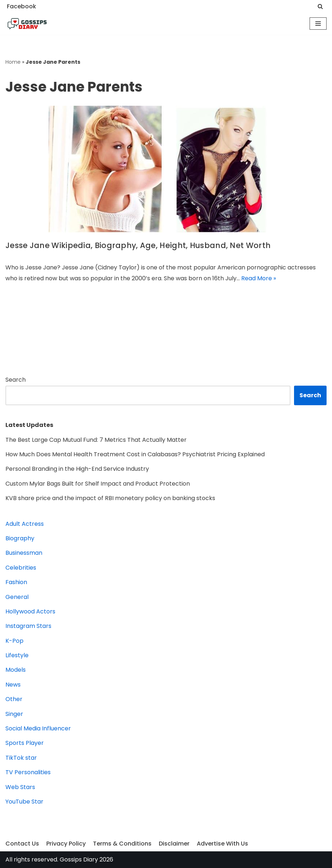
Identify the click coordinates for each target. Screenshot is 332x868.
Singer (14, 714)
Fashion (16, 582)
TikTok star (21, 758)
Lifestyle (17, 655)
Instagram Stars (28, 626)
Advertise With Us (222, 844)
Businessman (24, 553)
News (13, 685)
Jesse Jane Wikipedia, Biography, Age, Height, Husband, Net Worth (138, 245)
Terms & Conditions (122, 844)
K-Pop (14, 641)
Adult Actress (25, 524)
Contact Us (22, 844)
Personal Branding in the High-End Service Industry (77, 469)
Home (13, 62)
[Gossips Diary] (27, 24)
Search (16, 380)
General (17, 597)
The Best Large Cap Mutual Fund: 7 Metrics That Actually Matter (96, 440)
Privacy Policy (66, 844)
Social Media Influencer (38, 728)
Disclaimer (174, 844)
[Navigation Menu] (318, 24)
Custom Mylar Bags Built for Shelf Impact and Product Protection (98, 484)
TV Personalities (28, 772)
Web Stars (20, 787)
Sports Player (25, 743)
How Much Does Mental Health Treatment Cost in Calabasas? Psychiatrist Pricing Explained (135, 454)
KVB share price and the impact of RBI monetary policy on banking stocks (110, 498)
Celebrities (21, 568)
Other (14, 699)
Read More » (259, 278)
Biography (20, 538)
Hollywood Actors (30, 611)
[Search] (320, 6)
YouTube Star (24, 802)
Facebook (22, 6)
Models (16, 670)
